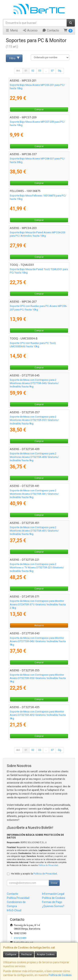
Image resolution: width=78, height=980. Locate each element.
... (46, 71)
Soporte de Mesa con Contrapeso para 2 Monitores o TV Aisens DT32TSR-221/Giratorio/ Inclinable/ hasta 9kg (37, 568)
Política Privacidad (18, 898)
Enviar (54, 883)
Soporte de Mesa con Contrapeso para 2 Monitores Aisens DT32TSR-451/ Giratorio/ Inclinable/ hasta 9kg (34, 531)
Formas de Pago (52, 902)
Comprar (39, 109)
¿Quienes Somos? (53, 906)
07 (52, 71)
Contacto (51, 30)
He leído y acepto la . (34, 874)
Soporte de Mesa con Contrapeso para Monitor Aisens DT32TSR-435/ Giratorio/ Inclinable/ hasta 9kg (38, 715)
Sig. (60, 71)
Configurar (11, 954)
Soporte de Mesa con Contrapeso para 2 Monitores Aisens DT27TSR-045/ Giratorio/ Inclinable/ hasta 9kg (34, 383)
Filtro (15, 58)
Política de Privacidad (48, 865)
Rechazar (27, 954)
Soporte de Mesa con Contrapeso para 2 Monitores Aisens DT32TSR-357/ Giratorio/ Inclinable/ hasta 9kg (34, 420)
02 (33, 71)
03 (40, 71)
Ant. (18, 71)
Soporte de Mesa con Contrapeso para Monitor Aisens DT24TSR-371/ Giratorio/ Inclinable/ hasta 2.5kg (38, 604)
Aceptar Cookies (46, 954)
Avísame (39, 625)
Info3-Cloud (14, 910)
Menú (12, 30)
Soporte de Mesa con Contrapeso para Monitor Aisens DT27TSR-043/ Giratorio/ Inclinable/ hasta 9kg (38, 641)
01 (26, 71)
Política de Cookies (60, 975)
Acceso (30, 30)
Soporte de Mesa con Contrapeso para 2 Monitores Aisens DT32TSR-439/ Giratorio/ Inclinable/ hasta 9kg (34, 457)
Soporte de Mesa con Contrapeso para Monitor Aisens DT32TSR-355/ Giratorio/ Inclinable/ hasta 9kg (38, 678)
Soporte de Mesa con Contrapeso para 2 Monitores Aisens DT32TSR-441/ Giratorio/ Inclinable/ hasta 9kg (34, 494)
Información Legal (53, 894)
